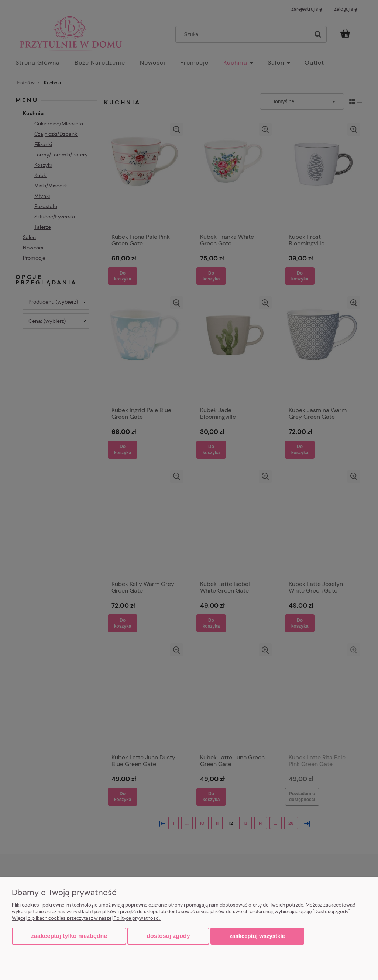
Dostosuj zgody (168, 936)
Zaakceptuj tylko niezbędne (69, 936)
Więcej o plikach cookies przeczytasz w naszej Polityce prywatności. (86, 918)
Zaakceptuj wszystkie (257, 936)
